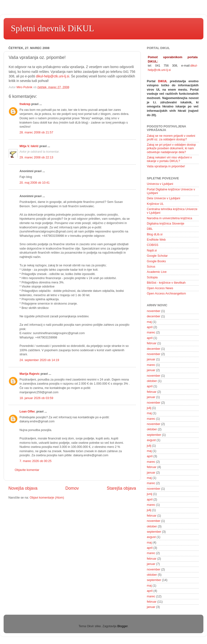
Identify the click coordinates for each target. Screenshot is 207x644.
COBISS (153, 245)
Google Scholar (157, 256)
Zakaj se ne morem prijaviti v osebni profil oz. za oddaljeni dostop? (171, 138)
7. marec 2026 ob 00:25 (36, 461)
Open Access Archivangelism (166, 294)
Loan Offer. (27, 412)
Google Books (156, 261)
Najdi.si (152, 250)
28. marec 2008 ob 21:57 (36, 132)
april (150, 327)
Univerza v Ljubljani (160, 184)
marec (151, 332)
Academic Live (157, 272)
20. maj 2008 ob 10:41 (35, 183)
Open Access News (160, 288)
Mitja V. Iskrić (29, 146)
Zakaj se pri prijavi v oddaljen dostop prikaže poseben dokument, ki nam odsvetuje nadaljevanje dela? (171, 148)
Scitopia (152, 277)
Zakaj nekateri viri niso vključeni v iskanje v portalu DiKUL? (169, 159)
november (154, 311)
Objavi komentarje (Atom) (47, 498)
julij (149, 408)
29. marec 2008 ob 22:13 (36, 157)
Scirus (151, 267)
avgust (151, 440)
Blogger (122, 626)
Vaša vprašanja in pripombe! (166, 166)
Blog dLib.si (155, 234)
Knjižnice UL (155, 204)
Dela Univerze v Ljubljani (164, 198)
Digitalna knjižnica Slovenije (165, 224)
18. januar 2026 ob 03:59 (36, 398)
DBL (150, 229)
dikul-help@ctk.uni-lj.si (52, 76)
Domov (72, 488)
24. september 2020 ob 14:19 (39, 360)
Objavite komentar (27, 470)
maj (149, 322)
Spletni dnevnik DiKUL (52, 28)
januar (151, 359)
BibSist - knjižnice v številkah (166, 283)
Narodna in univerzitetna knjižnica (169, 218)
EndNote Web (156, 240)
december (154, 316)
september (154, 435)
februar (152, 343)
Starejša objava (122, 488)
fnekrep (25, 104)
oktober (152, 381)
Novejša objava (23, 488)
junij (149, 494)
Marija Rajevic (30, 374)
